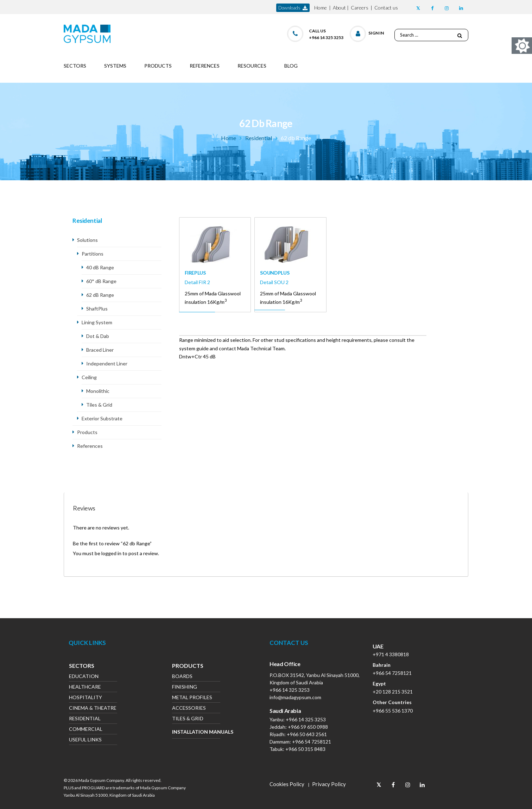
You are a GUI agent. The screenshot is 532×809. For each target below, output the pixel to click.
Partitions (93, 254)
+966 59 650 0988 (308, 727)
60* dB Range (101, 281)
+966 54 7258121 (312, 742)
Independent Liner (107, 363)
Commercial (86, 730)
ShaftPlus (97, 309)
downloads (293, 8)
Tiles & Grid (99, 405)
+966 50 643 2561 (307, 734)
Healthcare (85, 687)
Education (84, 677)
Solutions (87, 240)
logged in (111, 553)
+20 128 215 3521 (393, 692)
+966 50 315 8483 (305, 749)
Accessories (189, 708)
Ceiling (89, 377)
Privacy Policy (329, 784)
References (90, 446)
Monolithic (98, 391)
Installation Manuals (196, 732)
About (339, 8)
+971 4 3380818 (391, 654)
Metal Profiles (192, 698)
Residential (259, 138)
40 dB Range (100, 267)
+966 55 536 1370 (393, 711)
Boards (182, 677)
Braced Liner (100, 350)
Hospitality (85, 698)
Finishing (185, 687)
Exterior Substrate (102, 418)
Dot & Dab (98, 336)
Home (321, 8)
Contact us (386, 8)
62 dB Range (100, 295)
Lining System (97, 322)
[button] (367, 32)
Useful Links (85, 740)
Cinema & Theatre (93, 708)
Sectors (82, 666)
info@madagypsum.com (295, 697)
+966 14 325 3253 (290, 690)
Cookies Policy (287, 784)
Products (87, 432)
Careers (360, 8)
